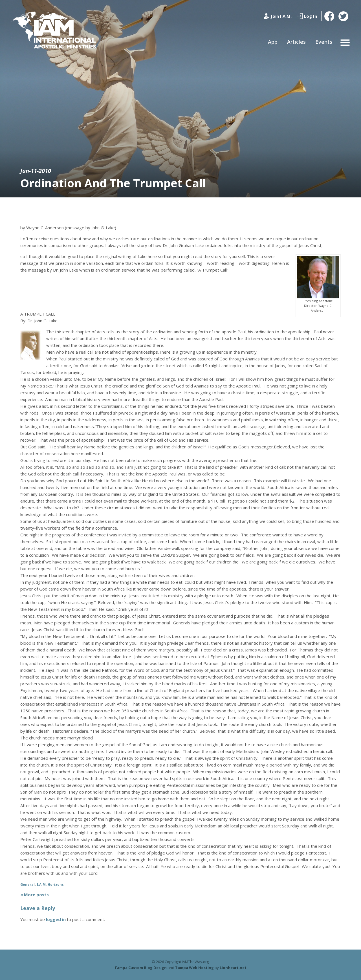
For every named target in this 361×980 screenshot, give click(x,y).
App (273, 42)
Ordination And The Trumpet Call (113, 183)
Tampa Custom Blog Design (141, 968)
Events (324, 42)
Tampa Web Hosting (194, 968)
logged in (56, 919)
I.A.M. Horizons (50, 885)
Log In (311, 16)
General (27, 885)
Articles (296, 42)
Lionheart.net (233, 968)
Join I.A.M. (281, 16)
